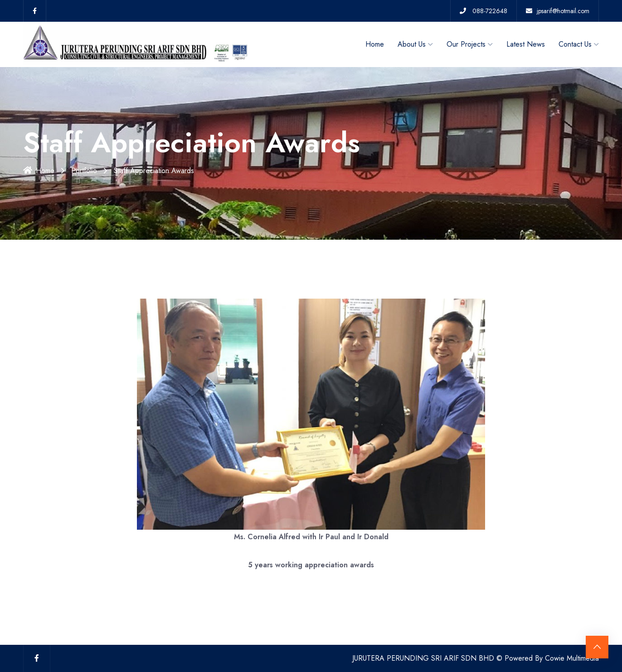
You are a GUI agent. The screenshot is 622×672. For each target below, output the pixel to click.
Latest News (526, 44)
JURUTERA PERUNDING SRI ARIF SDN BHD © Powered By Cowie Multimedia (476, 658)
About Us (412, 44)
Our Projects (466, 44)
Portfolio (84, 171)
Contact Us (575, 44)
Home (375, 44)
